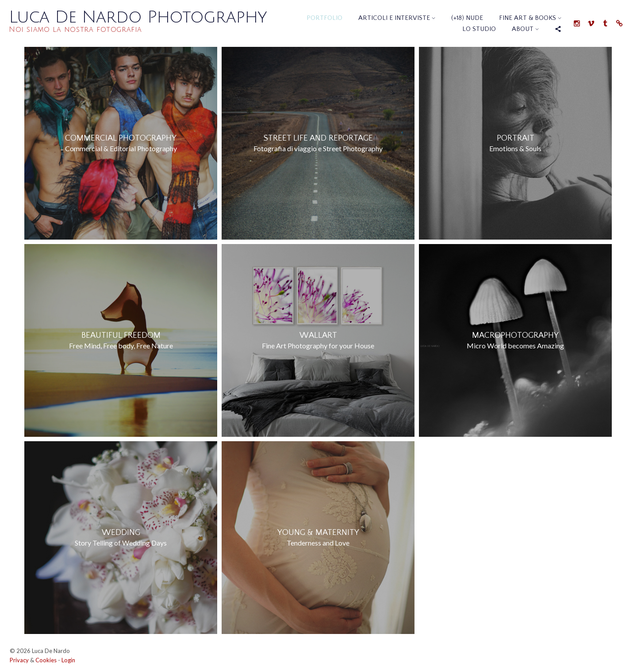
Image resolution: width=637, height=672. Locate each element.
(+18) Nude (467, 18)
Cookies (46, 660)
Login (68, 660)
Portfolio (324, 18)
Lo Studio (479, 29)
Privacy (19, 660)
